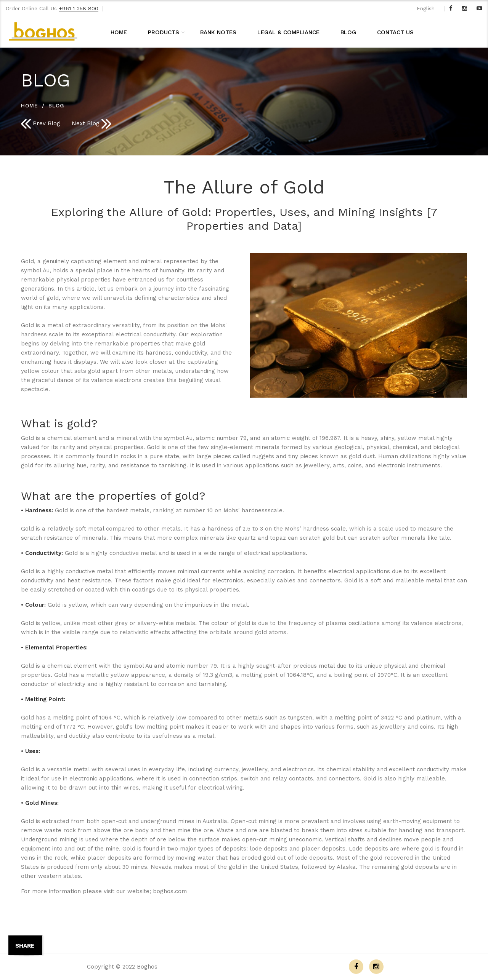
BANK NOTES (218, 32)
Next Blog (91, 124)
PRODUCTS (164, 32)
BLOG (348, 32)
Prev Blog (41, 124)
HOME (119, 32)
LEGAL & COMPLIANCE (288, 32)
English (426, 8)
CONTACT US (395, 32)
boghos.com (170, 891)
